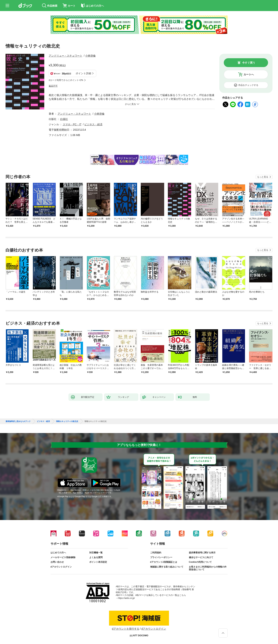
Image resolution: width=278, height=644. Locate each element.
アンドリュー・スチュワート (65, 56)
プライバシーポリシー (161, 557)
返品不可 (53, 86)
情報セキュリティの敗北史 (67, 421)
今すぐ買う (249, 63)
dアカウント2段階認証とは (164, 562)
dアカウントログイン (61, 567)
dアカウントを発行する (126, 629)
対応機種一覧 (96, 553)
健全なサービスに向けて (201, 557)
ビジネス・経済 (93, 124)
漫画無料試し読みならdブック (18, 421)
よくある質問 (96, 557)
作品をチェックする (248, 85)
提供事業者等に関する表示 (202, 553)
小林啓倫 (90, 56)
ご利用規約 (156, 553)
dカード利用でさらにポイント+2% (66, 80)
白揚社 (64, 119)
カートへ (249, 74)
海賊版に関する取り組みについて (167, 567)
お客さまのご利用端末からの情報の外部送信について (208, 568)
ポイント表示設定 (98, 562)
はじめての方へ (58, 553)
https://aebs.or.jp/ (126, 598)
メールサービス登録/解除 (63, 557)
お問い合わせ (57, 562)
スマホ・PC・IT (72, 124)
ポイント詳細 (83, 73)
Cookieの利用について (200, 562)
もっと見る (263, 177)
